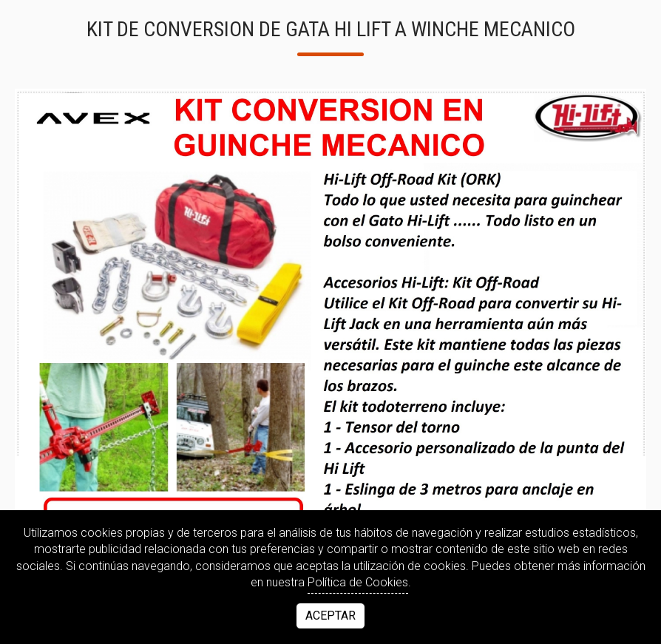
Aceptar (330, 616)
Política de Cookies (358, 582)
